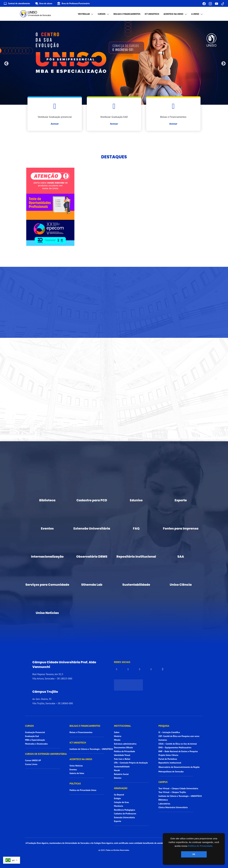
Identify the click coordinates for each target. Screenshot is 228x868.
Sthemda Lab (92, 585)
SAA (181, 557)
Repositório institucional (170, 763)
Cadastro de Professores (125, 814)
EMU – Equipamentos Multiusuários (175, 747)
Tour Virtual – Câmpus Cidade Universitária (178, 788)
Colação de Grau (121, 802)
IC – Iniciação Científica (169, 732)
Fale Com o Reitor (122, 759)
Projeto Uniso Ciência (168, 755)
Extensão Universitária (92, 528)
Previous (5, 63)
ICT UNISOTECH (152, 14)
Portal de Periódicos (168, 759)
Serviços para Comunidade (47, 585)
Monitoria (119, 806)
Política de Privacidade (124, 751)
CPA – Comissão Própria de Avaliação (131, 763)
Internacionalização (47, 557)
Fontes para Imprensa (181, 528)
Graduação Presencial (35, 732)
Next (223, 63)
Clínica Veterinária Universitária (173, 807)
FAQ (136, 528)
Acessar (55, 124)
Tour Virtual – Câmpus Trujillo (172, 792)
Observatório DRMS (92, 557)
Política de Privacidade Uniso (83, 790)
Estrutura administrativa (125, 744)
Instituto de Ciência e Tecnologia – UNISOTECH (91, 749)
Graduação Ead (32, 736)
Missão (117, 740)
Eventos (47, 528)
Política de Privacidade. (201, 846)
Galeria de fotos (77, 773)
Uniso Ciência (181, 585)
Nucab (117, 770)
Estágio (117, 798)
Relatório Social (121, 774)
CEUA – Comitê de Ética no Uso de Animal (178, 744)
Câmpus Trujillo (45, 692)
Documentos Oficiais (123, 747)
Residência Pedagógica (125, 810)
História (118, 736)
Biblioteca (47, 500)
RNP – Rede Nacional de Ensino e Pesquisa (178, 751)
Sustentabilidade (136, 585)
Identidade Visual (122, 755)
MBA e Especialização (35, 740)
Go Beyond (119, 795)
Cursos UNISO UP (33, 760)
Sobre (117, 732)
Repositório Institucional (136, 557)
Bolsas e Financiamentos (127, 14)
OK (194, 854)
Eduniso (136, 500)
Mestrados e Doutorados (36, 744)
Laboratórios (164, 804)
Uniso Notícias (47, 613)
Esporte (181, 500)
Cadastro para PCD (92, 500)
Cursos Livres (31, 764)
